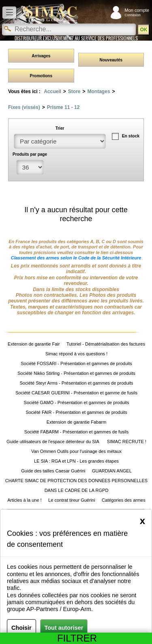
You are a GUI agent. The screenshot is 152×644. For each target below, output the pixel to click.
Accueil (52, 91)
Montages (99, 91)
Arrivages (41, 56)
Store (74, 91)
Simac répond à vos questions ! (76, 354)
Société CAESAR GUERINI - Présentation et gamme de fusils (76, 393)
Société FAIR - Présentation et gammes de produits (76, 412)
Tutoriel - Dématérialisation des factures (106, 344)
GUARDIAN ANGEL (112, 471)
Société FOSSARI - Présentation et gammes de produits (76, 363)
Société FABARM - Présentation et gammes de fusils (76, 432)
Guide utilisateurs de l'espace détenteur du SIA (53, 442)
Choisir (21, 628)
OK (143, 30)
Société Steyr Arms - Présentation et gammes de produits (76, 383)
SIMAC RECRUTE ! (127, 442)
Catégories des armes (124, 500)
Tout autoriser (64, 628)
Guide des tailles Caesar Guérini (53, 471)
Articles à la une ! (24, 500)
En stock (131, 136)
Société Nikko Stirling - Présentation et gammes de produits (76, 373)
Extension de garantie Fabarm (76, 422)
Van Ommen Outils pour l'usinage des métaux (76, 451)
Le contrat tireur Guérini (72, 500)
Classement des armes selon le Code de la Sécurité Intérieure (76, 258)
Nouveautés (111, 60)
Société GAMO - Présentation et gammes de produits (77, 402)
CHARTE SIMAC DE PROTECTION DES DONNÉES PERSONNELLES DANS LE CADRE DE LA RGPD (76, 485)
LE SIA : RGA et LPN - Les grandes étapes (76, 461)
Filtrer (80, 638)
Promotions (41, 76)
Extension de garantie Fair (34, 344)
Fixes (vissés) (24, 107)
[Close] (142, 521)
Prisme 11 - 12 (63, 107)
